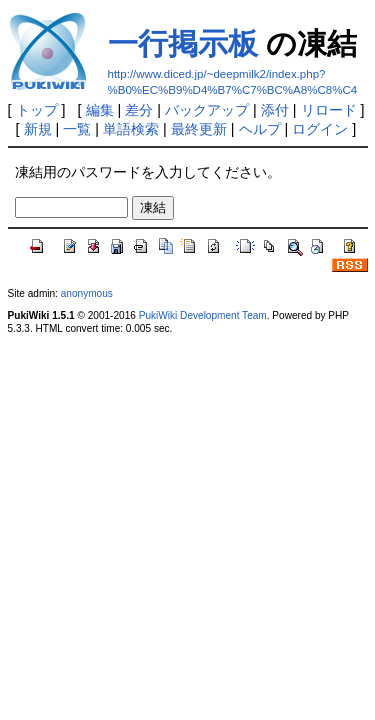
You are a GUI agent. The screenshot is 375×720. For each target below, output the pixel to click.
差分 (139, 110)
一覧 (77, 129)
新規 (38, 129)
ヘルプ (260, 129)
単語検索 (131, 129)
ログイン (320, 129)
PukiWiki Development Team (203, 315)
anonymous (87, 293)
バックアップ (207, 110)
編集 (100, 110)
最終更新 (199, 129)
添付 (275, 110)
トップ (37, 110)
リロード (329, 110)
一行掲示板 (183, 43)
